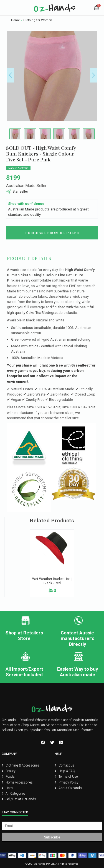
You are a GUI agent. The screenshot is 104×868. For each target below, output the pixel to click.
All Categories (14, 794)
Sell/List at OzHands (19, 799)
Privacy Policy (67, 782)
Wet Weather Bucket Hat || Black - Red (52, 581)
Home (15, 20)
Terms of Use (66, 777)
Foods (8, 777)
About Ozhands (68, 788)
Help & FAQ (65, 771)
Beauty (9, 771)
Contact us (65, 765)
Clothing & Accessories (21, 765)
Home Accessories (17, 782)
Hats (7, 788)
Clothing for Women (38, 20)
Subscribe (52, 837)
